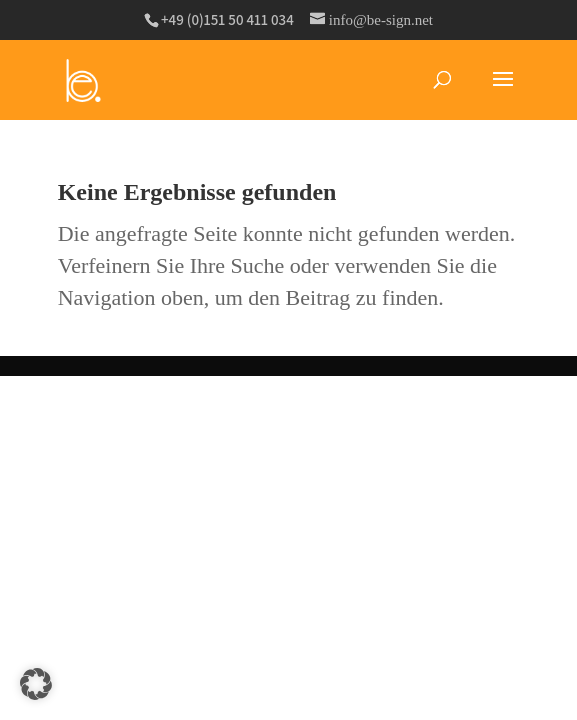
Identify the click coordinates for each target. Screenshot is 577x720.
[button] (36, 684)
